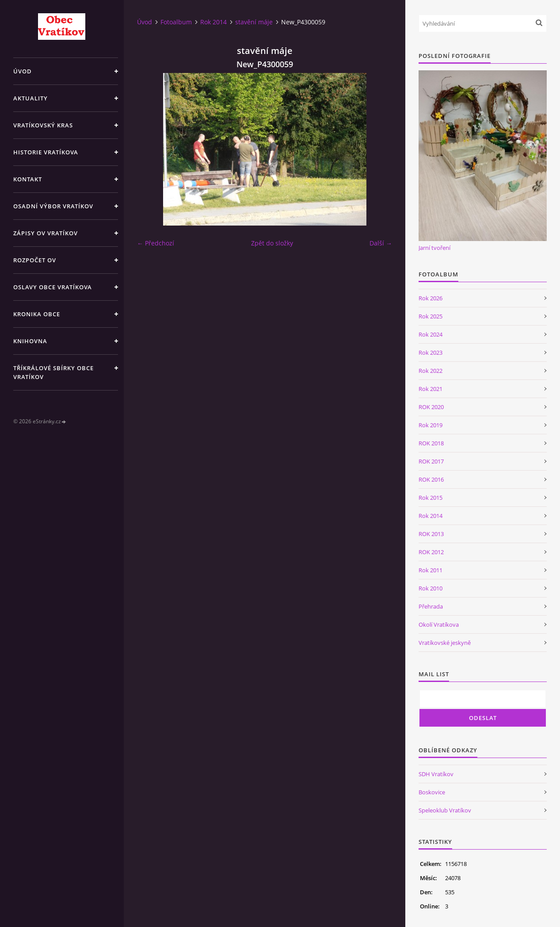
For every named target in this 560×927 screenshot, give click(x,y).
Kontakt (28, 179)
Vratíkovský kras (43, 125)
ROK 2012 (431, 552)
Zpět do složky (272, 243)
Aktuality (30, 98)
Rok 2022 (430, 371)
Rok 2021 (430, 389)
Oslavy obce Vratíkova (53, 287)
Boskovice (432, 792)
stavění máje (254, 22)
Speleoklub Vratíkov (445, 810)
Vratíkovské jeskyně (445, 643)
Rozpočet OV (35, 260)
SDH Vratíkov (436, 774)
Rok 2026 (430, 298)
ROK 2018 (431, 443)
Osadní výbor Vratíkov (53, 206)
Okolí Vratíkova (439, 624)
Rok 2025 (430, 316)
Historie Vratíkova (46, 152)
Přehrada (431, 606)
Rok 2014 (213, 22)
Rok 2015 (430, 498)
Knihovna (30, 341)
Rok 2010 (430, 588)
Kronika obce (37, 314)
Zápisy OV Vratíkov (46, 233)
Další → (381, 243)
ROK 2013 (431, 534)
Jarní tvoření (434, 248)
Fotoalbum (176, 22)
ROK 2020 (431, 407)
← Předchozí (156, 243)
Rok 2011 (430, 570)
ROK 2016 (431, 479)
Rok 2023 (430, 352)
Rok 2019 (430, 425)
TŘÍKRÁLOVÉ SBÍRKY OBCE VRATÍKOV (53, 372)
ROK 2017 (431, 461)
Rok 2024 (430, 334)
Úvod (23, 71)
